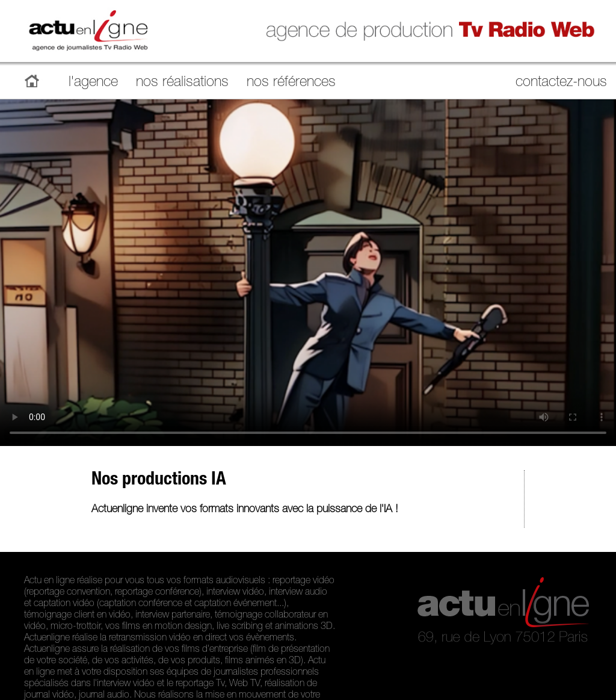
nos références (291, 83)
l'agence (93, 83)
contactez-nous (561, 83)
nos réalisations (182, 83)
